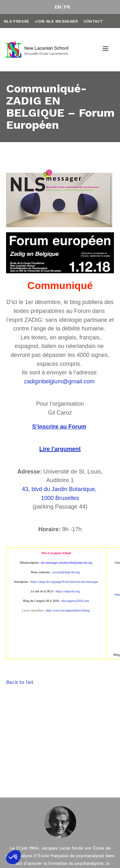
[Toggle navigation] (106, 50)
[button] (13, 857)
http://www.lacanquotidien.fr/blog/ (68, 610)
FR (67, 7)
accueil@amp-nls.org (66, 572)
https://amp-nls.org (68, 591)
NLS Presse (16, 21)
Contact (93, 21)
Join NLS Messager (56, 21)
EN (58, 7)
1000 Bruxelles (60, 498)
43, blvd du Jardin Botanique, (60, 489)
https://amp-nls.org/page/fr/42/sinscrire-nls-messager (64, 582)
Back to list (20, 682)
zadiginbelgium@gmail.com (59, 381)
